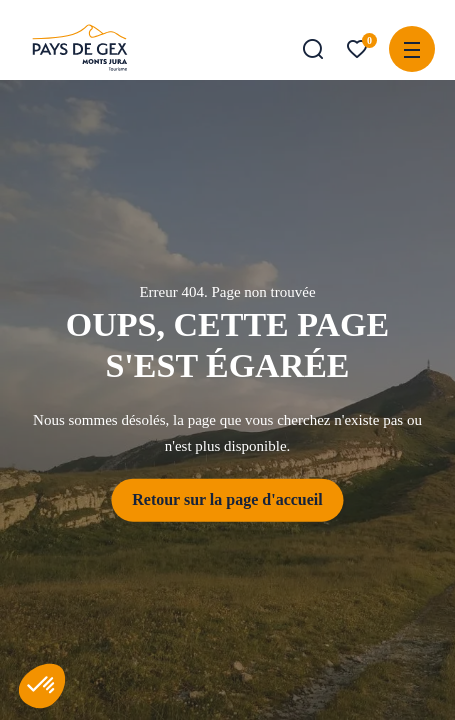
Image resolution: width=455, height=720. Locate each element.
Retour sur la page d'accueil (227, 499)
